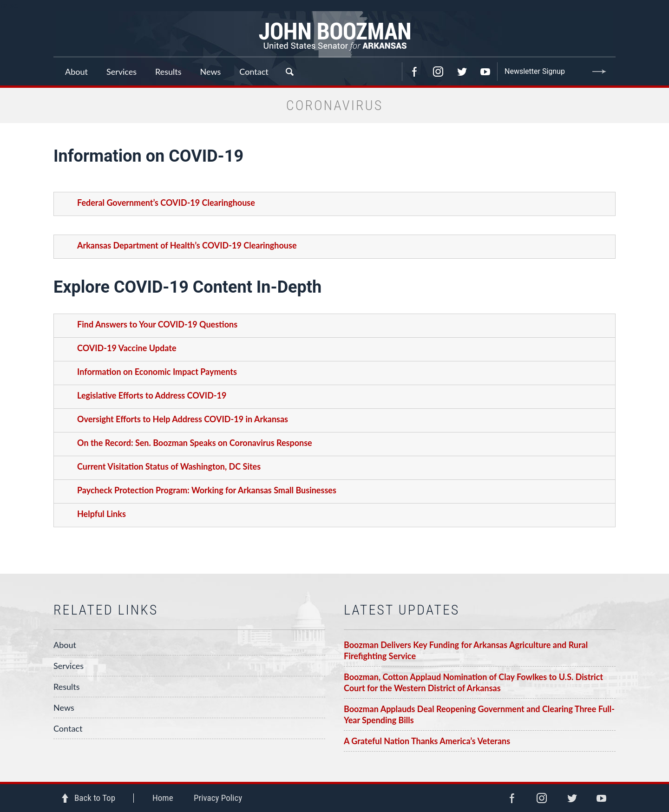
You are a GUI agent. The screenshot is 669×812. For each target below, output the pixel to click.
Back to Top (95, 798)
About (65, 645)
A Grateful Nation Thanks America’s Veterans (427, 741)
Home (163, 798)
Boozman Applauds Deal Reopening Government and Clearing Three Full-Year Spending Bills (479, 714)
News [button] (211, 72)
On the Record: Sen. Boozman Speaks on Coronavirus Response (195, 443)
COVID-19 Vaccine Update (127, 348)
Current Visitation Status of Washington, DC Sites (169, 466)
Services (69, 666)
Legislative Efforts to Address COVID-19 (152, 395)
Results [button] (168, 72)
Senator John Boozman (334, 34)
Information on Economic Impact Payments (157, 372)
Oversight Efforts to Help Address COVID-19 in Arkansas (183, 419)
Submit (599, 72)
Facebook (414, 72)
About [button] (76, 72)
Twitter (462, 72)
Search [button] (289, 72)
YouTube (485, 72)
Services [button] (121, 72)
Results (67, 687)
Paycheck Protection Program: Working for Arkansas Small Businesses (207, 490)
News (64, 707)
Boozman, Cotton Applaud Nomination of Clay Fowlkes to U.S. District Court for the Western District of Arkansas (473, 682)
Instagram (438, 72)
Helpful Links (102, 514)
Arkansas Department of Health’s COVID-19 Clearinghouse (187, 245)
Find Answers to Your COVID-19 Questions (157, 324)
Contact (254, 72)
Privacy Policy (218, 798)
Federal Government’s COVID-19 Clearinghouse (166, 203)
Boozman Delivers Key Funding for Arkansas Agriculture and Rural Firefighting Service (466, 650)
